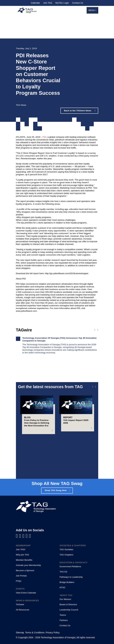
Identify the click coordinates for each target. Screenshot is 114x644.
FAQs (19, 581)
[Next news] (98, 330)
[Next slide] (96, 387)
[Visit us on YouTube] (24, 536)
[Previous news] (95, 330)
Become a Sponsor (25, 570)
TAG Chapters (66, 555)
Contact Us (78, 3)
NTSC (63, 587)
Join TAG (48, 3)
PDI (45, 137)
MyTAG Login (62, 3)
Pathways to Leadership (71, 577)
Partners (64, 620)
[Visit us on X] (27, 536)
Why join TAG (23, 555)
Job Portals (21, 576)
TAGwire (20, 604)
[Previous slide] (93, 387)
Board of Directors (68, 604)
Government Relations (70, 566)
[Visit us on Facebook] (18, 536)
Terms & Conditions (35, 633)
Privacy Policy (53, 633)
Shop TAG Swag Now (56, 490)
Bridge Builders (67, 582)
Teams (63, 615)
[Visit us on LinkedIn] (21, 536)
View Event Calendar (26, 593)
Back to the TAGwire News (78, 111)
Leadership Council (69, 610)
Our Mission (65, 599)
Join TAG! (21, 549)
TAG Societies (66, 549)
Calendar (35, 3)
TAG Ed (63, 572)
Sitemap (20, 633)
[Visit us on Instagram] (30, 536)
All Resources (23, 610)
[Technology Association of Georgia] (27, 10)
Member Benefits (24, 560)
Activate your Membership (28, 565)
